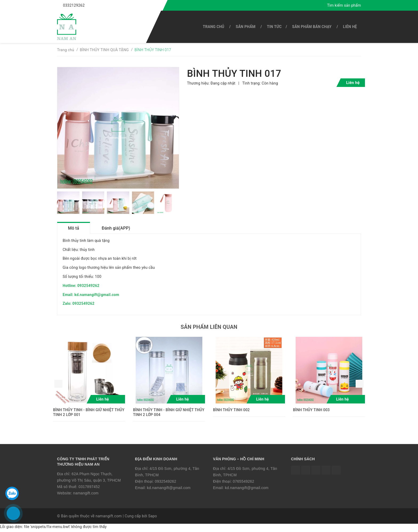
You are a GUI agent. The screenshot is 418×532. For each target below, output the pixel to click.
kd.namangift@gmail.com (169, 489)
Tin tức (274, 27)
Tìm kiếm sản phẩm (344, 5)
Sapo (153, 518)
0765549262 (243, 483)
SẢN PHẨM (246, 27)
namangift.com (86, 495)
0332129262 (74, 5)
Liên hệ (350, 27)
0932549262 (166, 483)
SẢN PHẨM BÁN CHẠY (312, 27)
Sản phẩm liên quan (209, 329)
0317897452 (89, 488)
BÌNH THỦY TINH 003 (311, 412)
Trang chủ (214, 27)
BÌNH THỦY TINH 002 (231, 412)
